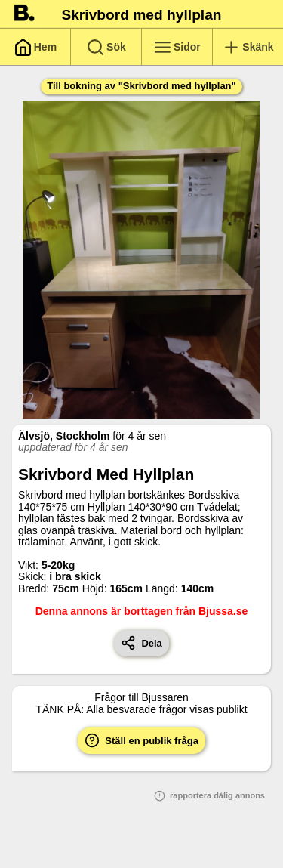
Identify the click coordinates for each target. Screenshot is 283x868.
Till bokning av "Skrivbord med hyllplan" (141, 86)
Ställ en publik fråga (141, 740)
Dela (141, 643)
